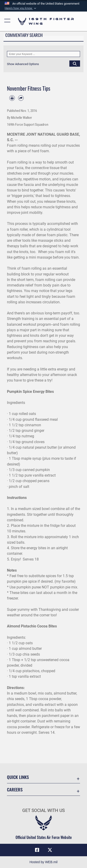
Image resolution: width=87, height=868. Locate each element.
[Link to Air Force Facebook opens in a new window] (37, 850)
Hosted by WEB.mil (43, 862)
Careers (15, 789)
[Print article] (12, 98)
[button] (21, 8)
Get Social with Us (43, 810)
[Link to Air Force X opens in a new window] (50, 850)
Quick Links (18, 777)
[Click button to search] (75, 63)
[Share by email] (21, 98)
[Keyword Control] (43, 54)
